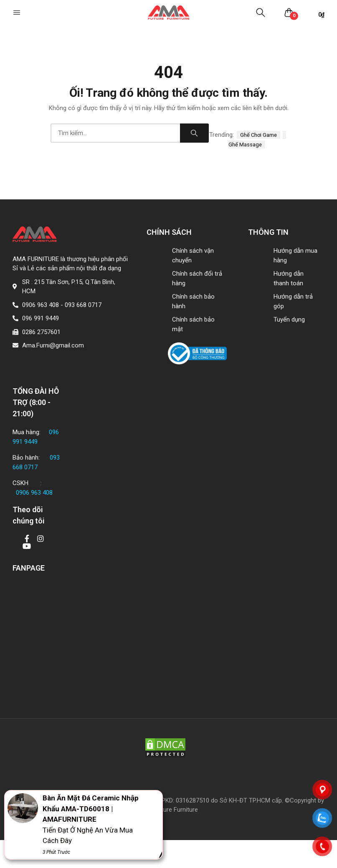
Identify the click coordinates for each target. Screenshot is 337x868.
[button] (18, 13)
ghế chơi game (258, 135)
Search (194, 133)
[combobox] (115, 133)
